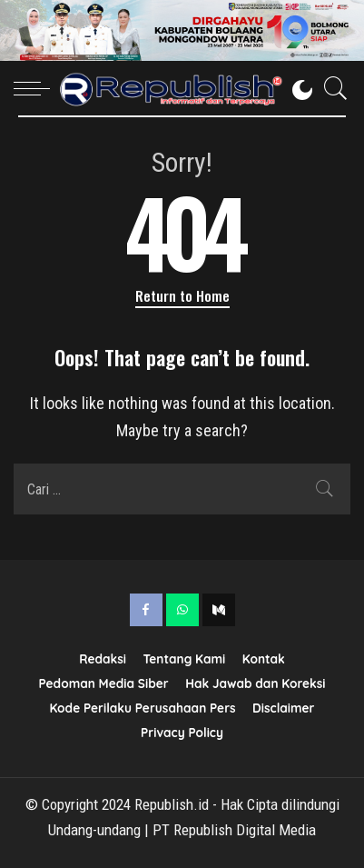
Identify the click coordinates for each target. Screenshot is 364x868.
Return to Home (182, 295)
